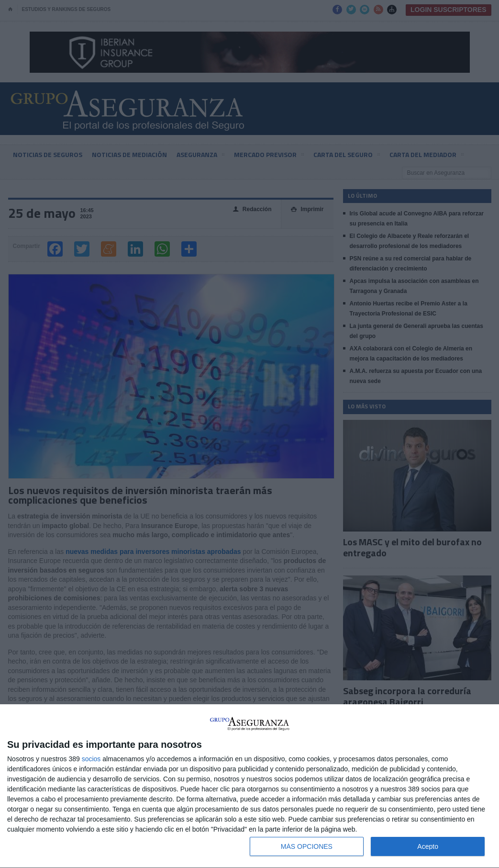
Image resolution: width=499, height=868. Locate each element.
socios (91, 759)
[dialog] (249, 786)
